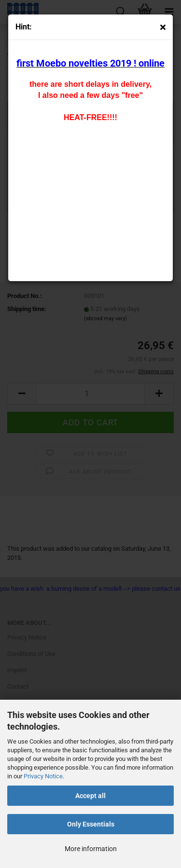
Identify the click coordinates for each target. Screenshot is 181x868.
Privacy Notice (43, 776)
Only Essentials (91, 824)
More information (91, 849)
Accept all (90, 796)
